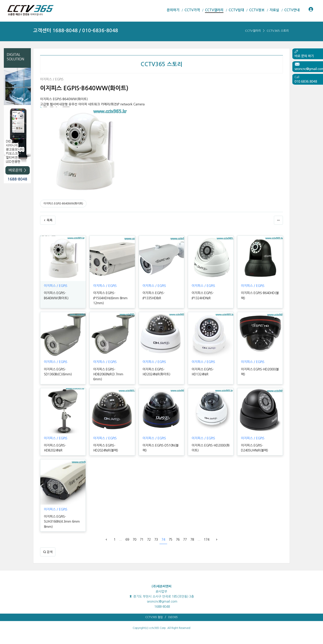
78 (192, 540)
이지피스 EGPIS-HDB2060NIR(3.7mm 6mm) (108, 374)
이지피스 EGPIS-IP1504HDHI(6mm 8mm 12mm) (110, 298)
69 (127, 540)
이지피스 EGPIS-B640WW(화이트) (63, 204)
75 (171, 540)
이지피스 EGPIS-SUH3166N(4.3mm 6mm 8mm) (62, 522)
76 (178, 540)
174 (207, 540)
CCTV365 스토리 (278, 31)
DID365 (173, 617)
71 (142, 540)
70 (134, 540)
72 (149, 540)
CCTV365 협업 (154, 617)
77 (185, 540)
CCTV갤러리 (253, 31)
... (121, 540)
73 (156, 540)
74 (163, 540)
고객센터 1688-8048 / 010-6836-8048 (76, 31)
